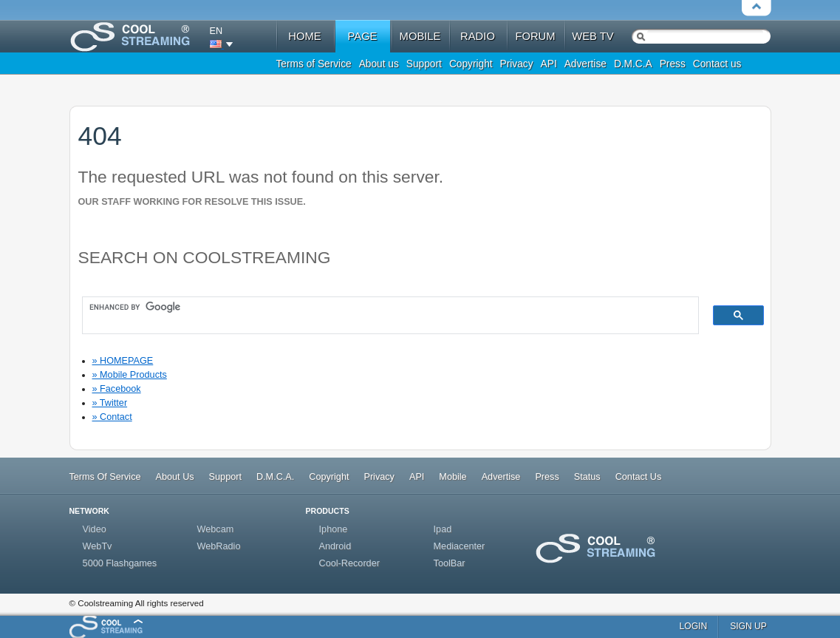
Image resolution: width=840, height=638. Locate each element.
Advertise (585, 64)
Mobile (453, 477)
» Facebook (117, 389)
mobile (420, 36)
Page (363, 36)
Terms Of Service (105, 477)
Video (95, 529)
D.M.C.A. (275, 477)
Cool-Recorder (349, 563)
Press (673, 64)
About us (379, 64)
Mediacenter (460, 546)
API (549, 64)
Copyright (471, 64)
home (304, 36)
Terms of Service (314, 64)
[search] (383, 308)
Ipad (443, 529)
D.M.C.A (633, 64)
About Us (175, 477)
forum (535, 36)
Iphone (334, 529)
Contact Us (639, 477)
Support (424, 64)
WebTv (98, 546)
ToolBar (450, 563)
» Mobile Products (130, 375)
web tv (593, 36)
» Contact (112, 417)
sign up (748, 626)
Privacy (517, 64)
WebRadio (219, 546)
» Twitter (110, 403)
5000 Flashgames (120, 563)
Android (335, 546)
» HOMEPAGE (123, 361)
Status (587, 477)
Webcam (216, 529)
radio (478, 36)
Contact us (717, 64)
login (694, 626)
